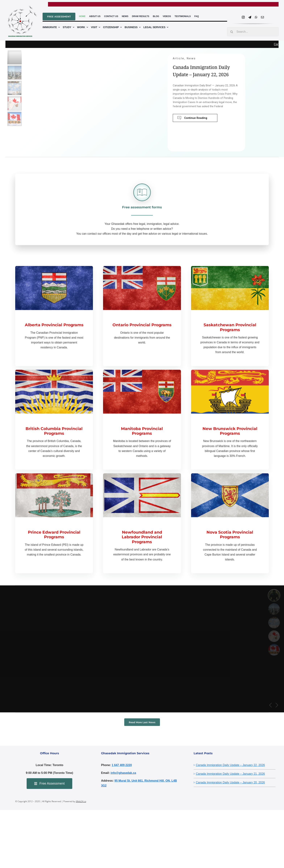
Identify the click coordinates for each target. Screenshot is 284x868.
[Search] (232, 32)
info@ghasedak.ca (123, 773)
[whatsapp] (256, 17)
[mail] (262, 17)
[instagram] (243, 17)
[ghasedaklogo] (21, 7)
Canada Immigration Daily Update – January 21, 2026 (230, 774)
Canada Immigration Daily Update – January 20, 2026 (230, 782)
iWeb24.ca (81, 801)
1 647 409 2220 (122, 765)
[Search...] (253, 32)
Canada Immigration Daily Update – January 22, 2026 (230, 765)
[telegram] (250, 17)
